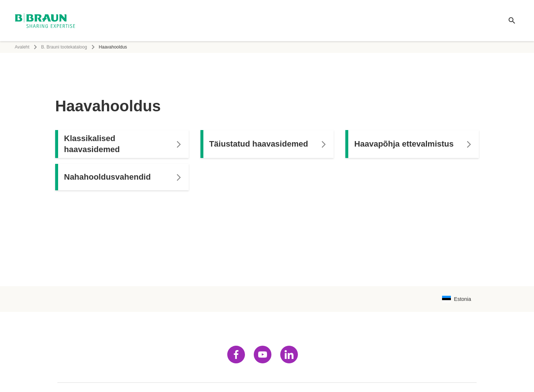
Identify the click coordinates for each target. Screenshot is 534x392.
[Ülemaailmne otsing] (512, 21)
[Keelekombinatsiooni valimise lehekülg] (457, 299)
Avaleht (22, 47)
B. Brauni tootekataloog (64, 47)
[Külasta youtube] (263, 355)
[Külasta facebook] (236, 355)
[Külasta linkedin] (289, 355)
